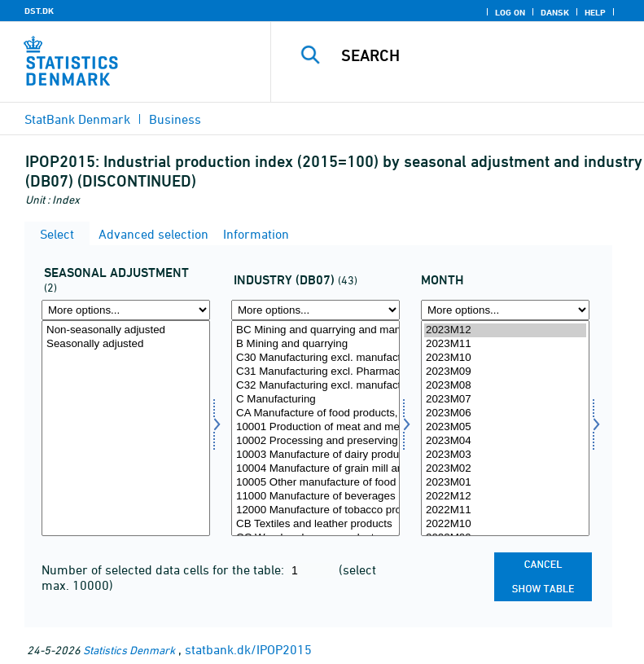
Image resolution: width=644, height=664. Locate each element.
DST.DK (39, 11)
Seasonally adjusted (126, 344)
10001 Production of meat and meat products (315, 427)
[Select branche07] (315, 428)
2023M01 (505, 483)
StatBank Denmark (77, 119)
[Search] (482, 55)
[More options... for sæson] (126, 310)
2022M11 (505, 510)
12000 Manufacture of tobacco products (315, 510)
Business (175, 119)
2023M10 (505, 358)
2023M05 (505, 427)
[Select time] (505, 428)
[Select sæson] (126, 428)
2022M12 (505, 497)
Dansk (555, 12)
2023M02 (505, 469)
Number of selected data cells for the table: (164, 569)
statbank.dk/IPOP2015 (248, 649)
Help (595, 12)
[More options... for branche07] (315, 310)
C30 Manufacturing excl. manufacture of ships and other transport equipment (315, 358)
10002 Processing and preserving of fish (315, 441)
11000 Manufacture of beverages (315, 497)
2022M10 (505, 524)
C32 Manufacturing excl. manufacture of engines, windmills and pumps (315, 386)
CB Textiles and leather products (315, 524)
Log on (510, 12)
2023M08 (505, 386)
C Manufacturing (315, 400)
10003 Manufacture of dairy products (315, 455)
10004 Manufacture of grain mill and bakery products (315, 469)
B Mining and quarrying (315, 344)
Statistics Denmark (129, 650)
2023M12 (505, 330)
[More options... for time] (505, 310)
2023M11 (505, 344)
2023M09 (505, 372)
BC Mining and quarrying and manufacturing (315, 330)
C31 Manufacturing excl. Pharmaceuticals (315, 372)
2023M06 (505, 413)
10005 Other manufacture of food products (315, 483)
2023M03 (505, 455)
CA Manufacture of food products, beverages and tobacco (315, 413)
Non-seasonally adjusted (126, 330)
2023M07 (505, 400)
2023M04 (505, 441)
